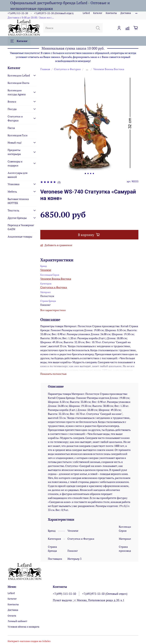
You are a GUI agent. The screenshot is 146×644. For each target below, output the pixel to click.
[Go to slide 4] (93, 173)
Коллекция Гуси (18, 135)
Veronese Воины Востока (109, 69)
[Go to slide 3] (91, 173)
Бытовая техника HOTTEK (18, 201)
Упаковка (13, 184)
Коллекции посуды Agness (17, 92)
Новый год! (15, 143)
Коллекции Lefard (19, 75)
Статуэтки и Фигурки (67, 69)
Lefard (86, 13)
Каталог (98, 13)
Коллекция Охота (18, 83)
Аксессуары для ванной (17, 175)
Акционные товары (20, 236)
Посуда (12, 109)
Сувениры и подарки (15, 163)
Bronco (12, 102)
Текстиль (13, 210)
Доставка (126, 13)
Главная (45, 69)
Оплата (12, 616)
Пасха (11, 128)
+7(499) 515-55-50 (18, 13)
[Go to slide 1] (85, 173)
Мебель (12, 192)
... (87, 69)
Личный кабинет (17, 621)
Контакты (111, 13)
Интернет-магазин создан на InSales (29, 641)
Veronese (46, 270)
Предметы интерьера (14, 152)
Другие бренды (17, 218)
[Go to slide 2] (88, 173)
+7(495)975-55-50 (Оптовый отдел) (54, 13)
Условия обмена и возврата (23, 627)
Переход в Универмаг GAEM (21, 227)
